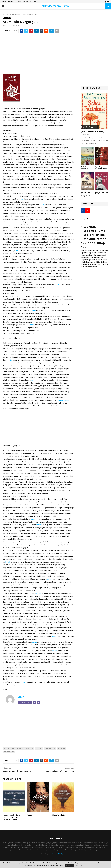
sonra (21, 199)
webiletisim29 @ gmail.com (60, 854)
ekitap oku (30, 749)
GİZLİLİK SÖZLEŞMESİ (30, 2)
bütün (18, 251)
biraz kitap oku (9, 749)
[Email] (35, 703)
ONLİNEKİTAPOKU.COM (56, 6)
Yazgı (29, 815)
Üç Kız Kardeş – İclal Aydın (86, 168)
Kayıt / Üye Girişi (8, 2)
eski (8, 551)
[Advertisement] (38, 54)
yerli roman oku (9, 752)
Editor (21, 697)
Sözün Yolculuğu (58, 815)
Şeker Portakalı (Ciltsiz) (92, 132)
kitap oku (39, 749)
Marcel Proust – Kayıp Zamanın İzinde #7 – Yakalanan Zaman (11, 817)
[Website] (39, 703)
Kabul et (69, 866)
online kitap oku (50, 749)
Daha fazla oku (81, 866)
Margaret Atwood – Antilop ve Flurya (18, 771)
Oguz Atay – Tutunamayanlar (101, 168)
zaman (33, 311)
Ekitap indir (85, 219)
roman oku (61, 749)
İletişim (19, 2)
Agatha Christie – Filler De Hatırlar (59, 771)
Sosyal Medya (89, 204)
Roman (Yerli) (7, 18)
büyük (8, 562)
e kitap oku (20, 749)
